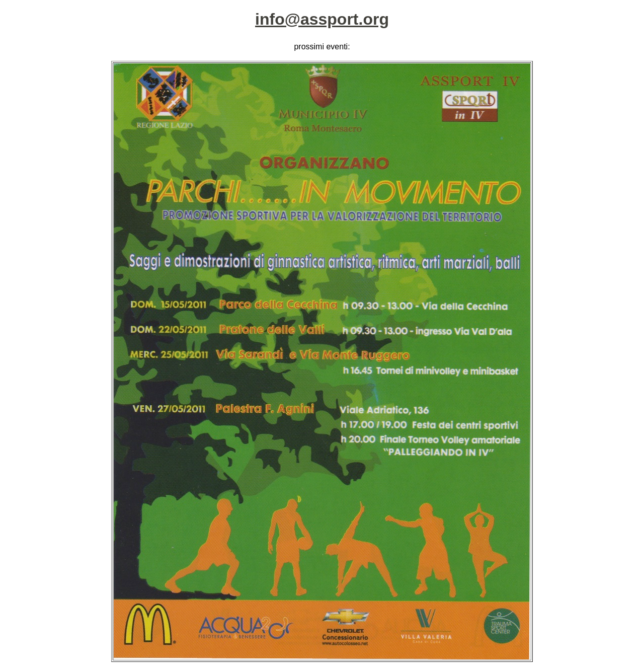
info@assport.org (322, 19)
